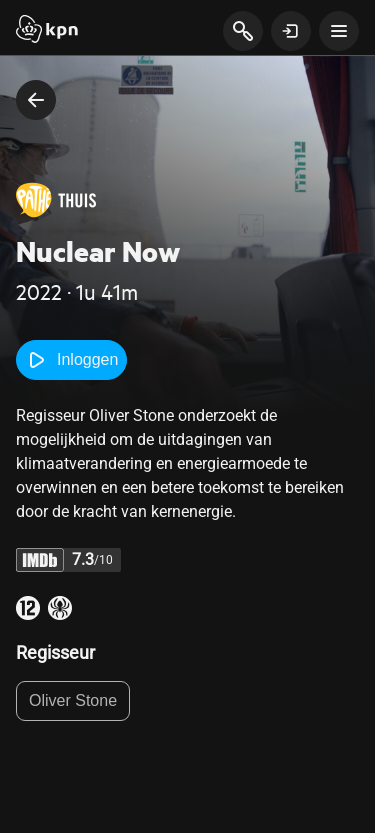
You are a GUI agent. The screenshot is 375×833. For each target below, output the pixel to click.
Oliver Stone (73, 700)
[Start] (47, 31)
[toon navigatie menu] (339, 31)
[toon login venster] (291, 31)
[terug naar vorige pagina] (36, 100)
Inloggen (71, 360)
